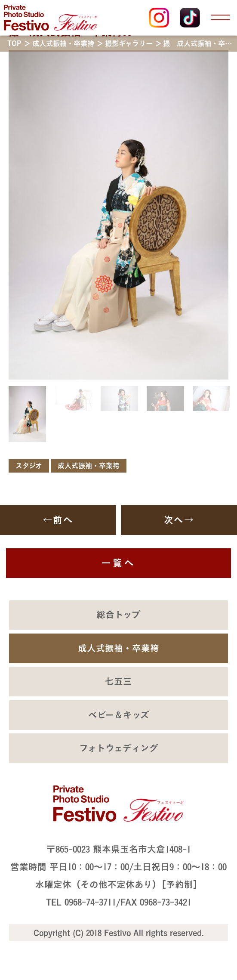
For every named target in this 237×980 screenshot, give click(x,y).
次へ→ (179, 520)
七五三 (118, 681)
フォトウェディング (119, 748)
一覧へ (118, 563)
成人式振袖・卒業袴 (89, 466)
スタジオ (29, 466)
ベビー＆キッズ (119, 715)
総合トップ (118, 615)
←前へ (58, 520)
